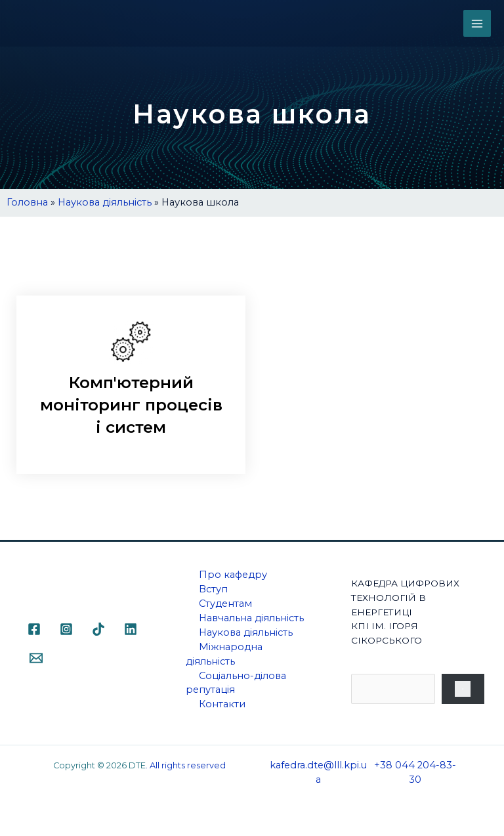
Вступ (213, 592)
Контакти (222, 707)
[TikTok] (98, 631)
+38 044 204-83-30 (415, 774)
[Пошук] (463, 691)
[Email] (36, 660)
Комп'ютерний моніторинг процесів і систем (131, 406)
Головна (27, 202)
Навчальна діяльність (251, 620)
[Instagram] (66, 631)
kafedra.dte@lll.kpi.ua (318, 774)
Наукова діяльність (105, 202)
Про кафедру (233, 577)
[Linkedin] (131, 631)
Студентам (225, 605)
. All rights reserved (186, 767)
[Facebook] (34, 631)
